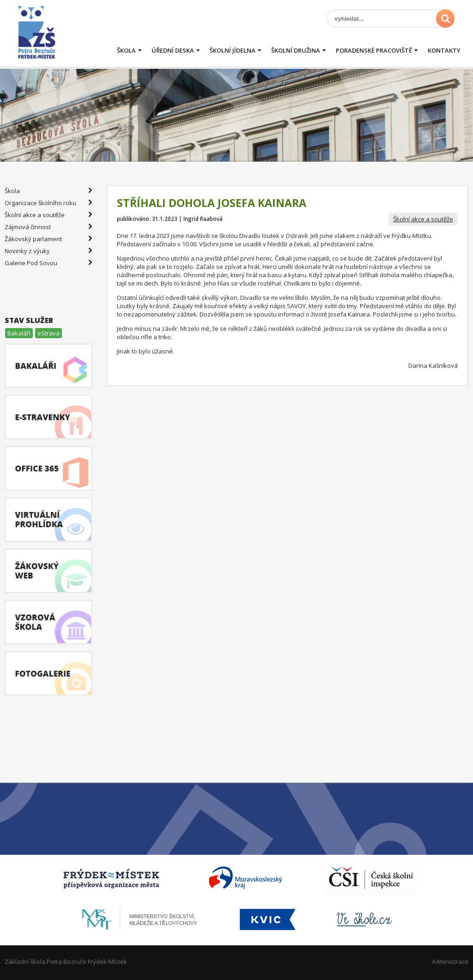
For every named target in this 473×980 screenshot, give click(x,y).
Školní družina (296, 50)
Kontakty (444, 50)
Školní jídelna (233, 50)
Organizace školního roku (49, 203)
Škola (126, 50)
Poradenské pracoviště (374, 50)
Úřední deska (173, 50)
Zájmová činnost (49, 227)
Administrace (450, 962)
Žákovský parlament (49, 239)
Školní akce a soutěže (423, 219)
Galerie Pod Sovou (49, 263)
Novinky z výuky (49, 251)
